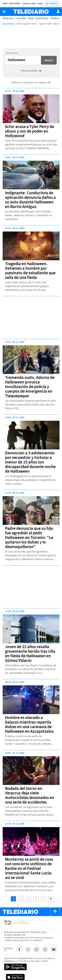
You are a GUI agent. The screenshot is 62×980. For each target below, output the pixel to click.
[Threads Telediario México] (45, 949)
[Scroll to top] (55, 912)
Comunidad (21, 18)
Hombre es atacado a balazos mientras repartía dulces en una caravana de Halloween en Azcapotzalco (29, 725)
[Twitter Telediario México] (28, 949)
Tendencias (56, 18)
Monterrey (15, 4)
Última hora (8, 18)
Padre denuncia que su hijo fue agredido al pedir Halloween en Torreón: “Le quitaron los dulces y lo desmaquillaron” (29, 538)
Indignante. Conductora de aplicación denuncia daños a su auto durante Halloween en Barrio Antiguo (30, 200)
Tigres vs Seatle (45, 24)
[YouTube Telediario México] (54, 949)
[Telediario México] (31, 12)
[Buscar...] (23, 60)
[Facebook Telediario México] (19, 949)
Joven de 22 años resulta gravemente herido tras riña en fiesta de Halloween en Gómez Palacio (30, 654)
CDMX (5, 4)
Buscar (49, 60)
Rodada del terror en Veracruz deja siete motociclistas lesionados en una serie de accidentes (30, 795)
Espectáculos (42, 18)
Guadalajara (29, 4)
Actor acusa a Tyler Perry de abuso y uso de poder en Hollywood (30, 131)
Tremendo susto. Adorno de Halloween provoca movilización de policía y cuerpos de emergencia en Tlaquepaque (30, 387)
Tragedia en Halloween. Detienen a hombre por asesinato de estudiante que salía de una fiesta (30, 271)
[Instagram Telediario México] (37, 949)
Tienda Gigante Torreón (26, 24)
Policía (31, 18)
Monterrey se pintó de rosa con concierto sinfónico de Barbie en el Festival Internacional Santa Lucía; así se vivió (29, 869)
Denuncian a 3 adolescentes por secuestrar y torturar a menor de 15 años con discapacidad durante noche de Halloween (30, 462)
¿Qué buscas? (12, 53)
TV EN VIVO (53, 4)
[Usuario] (58, 11)
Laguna (41, 4)
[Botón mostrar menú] (4, 12)
